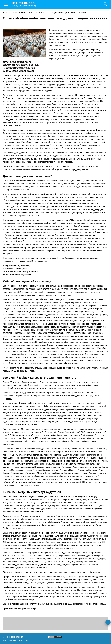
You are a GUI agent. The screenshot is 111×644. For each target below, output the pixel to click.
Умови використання (13, 637)
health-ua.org (26, 4)
